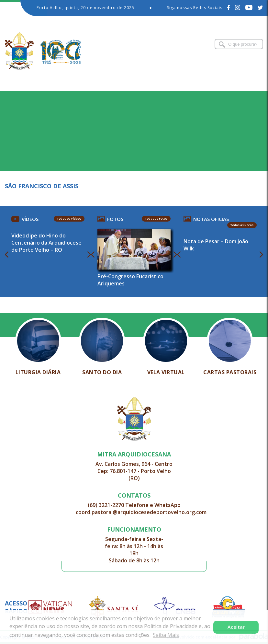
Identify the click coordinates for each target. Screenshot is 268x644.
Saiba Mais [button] (166, 635)
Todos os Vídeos (69, 218)
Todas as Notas (242, 225)
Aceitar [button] (236, 627)
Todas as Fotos (156, 218)
